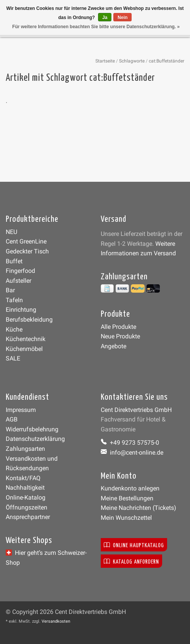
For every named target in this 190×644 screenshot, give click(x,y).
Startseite (105, 61)
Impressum (21, 410)
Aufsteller (19, 281)
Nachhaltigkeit (25, 488)
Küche (14, 329)
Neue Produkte (120, 336)
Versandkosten (56, 621)
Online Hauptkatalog (134, 545)
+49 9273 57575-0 (130, 443)
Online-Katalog (26, 497)
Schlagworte (132, 61)
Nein (122, 18)
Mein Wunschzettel (126, 518)
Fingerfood (20, 271)
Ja (105, 18)
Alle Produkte (118, 327)
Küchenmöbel (24, 349)
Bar (10, 290)
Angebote (114, 346)
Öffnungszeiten (27, 507)
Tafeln (14, 300)
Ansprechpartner (28, 517)
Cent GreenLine (26, 241)
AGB (12, 419)
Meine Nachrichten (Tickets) (138, 508)
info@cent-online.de (132, 453)
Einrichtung (21, 310)
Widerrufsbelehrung (32, 429)
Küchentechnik (26, 339)
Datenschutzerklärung (35, 439)
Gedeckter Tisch (27, 251)
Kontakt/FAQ (23, 478)
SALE (13, 358)
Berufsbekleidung (29, 320)
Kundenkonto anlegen (130, 488)
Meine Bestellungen (127, 498)
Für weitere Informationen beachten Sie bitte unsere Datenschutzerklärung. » (96, 27)
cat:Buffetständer (167, 61)
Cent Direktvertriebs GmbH (136, 410)
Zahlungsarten (25, 449)
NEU (11, 232)
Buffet (14, 261)
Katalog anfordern (131, 561)
